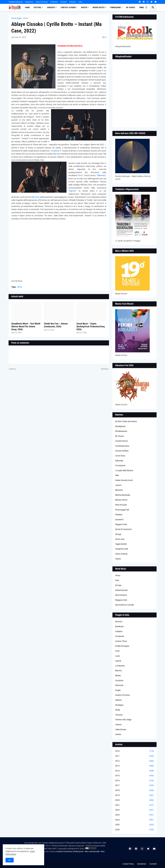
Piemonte (119, 685)
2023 (135, 815)
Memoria (119, 490)
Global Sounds (121, 590)
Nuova (13, 369)
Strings (118, 534)
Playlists (119, 515)
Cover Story (120, 456)
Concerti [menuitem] (51, 7)
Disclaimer (142, 864)
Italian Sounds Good (124, 480)
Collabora (54, 2)
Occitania (119, 680)
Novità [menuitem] (84, 7)
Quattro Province (123, 695)
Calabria (119, 631)
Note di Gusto (121, 505)
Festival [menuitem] (38, 7)
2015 (135, 776)
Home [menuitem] (27, 7)
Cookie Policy (128, 864)
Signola (72, 191)
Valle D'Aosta (121, 730)
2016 (135, 781)
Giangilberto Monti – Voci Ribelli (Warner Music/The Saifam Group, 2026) (26, 327)
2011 (135, 756)
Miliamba (101, 175)
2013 (135, 766)
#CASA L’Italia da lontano (126, 421)
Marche (118, 671)
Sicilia (118, 710)
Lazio (118, 656)
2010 (135, 751)
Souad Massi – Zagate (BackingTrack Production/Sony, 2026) (91, 327)
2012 (135, 761)
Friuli (117, 651)
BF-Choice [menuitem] (131, 7)
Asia (117, 580)
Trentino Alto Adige (123, 720)
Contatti (63, 2)
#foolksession (121, 431)
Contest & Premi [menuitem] (68, 7)
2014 (135, 771)
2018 (135, 790)
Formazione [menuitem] (115, 7)
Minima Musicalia (123, 495)
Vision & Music (121, 554)
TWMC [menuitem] (141, 7)
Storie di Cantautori (123, 529)
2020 (135, 800)
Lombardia (120, 666)
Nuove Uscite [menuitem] (99, 7)
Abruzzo (119, 621)
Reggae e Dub (121, 524)
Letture (118, 485)
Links (80, 2)
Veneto (118, 734)
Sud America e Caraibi (125, 605)
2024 (135, 820)
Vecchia (104, 369)
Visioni (118, 559)
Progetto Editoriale (16, 2)
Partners (72, 2)
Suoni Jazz (120, 539)
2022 (135, 810)
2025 (135, 825)
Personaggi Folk (122, 510)
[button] (146, 7)
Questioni (119, 520)
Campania (120, 636)
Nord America (121, 595)
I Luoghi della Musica (124, 470)
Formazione (120, 465)
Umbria (118, 725)
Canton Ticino (121, 641)
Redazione (29, 2)
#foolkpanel (120, 426)
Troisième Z (56, 151)
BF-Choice (120, 436)
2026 (135, 830)
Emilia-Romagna (122, 646)
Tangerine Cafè (122, 549)
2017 (135, 785)
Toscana (119, 715)
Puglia (118, 690)
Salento (118, 700)
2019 (135, 795)
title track (35, 197)
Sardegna (119, 705)
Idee (117, 475)
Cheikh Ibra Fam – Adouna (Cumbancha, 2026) (56, 325)
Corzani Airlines (122, 451)
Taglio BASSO (121, 544)
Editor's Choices (42, 2)
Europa (118, 585)
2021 (135, 805)
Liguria (118, 661)
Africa (26, 18)
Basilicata (119, 626)
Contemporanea (122, 446)
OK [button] (10, 860)
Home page (16, 18)
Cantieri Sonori (121, 441)
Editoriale (119, 461)
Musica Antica (121, 500)
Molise (118, 675)
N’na (80, 175)
